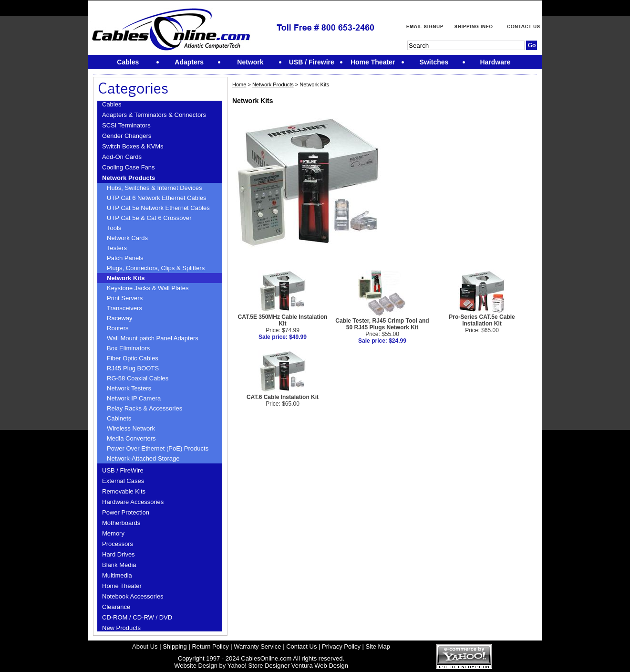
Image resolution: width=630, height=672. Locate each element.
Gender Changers (127, 136)
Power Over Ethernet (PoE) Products (158, 448)
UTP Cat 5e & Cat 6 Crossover (149, 218)
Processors (118, 544)
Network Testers (129, 388)
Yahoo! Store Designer (259, 666)
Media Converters (131, 438)
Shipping (175, 646)
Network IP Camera (134, 398)
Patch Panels (125, 258)
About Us (145, 646)
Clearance (116, 607)
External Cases (123, 481)
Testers (117, 248)
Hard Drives (119, 554)
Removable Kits (124, 491)
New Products (121, 628)
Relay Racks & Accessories (145, 408)
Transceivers (124, 308)
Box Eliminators (128, 348)
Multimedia (117, 575)
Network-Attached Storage (143, 458)
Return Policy (210, 646)
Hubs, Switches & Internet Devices (154, 188)
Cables (112, 104)
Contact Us (301, 646)
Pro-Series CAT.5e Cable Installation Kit (482, 320)
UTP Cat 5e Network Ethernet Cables (158, 208)
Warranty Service (257, 646)
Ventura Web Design (320, 666)
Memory (113, 533)
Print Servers (125, 298)
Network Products (129, 178)
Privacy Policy (341, 646)
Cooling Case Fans (129, 167)
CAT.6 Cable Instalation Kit (283, 397)
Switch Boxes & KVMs (133, 146)
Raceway (119, 318)
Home (239, 84)
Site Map (378, 646)
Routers (118, 328)
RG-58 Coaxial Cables (138, 378)
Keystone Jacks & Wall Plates (148, 288)
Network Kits (126, 278)
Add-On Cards (122, 157)
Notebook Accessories (133, 596)
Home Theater (122, 586)
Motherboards (121, 523)
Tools (114, 228)
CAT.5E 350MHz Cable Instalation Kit (283, 320)
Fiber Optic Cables (133, 358)
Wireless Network (131, 428)
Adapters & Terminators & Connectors (154, 115)
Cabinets (119, 418)
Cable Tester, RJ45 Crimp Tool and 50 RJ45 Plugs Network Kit (382, 324)
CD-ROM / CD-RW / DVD (137, 617)
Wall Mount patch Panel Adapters (153, 338)
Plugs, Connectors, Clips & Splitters (156, 268)
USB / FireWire (123, 470)
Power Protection (126, 512)
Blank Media (119, 565)
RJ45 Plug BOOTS (133, 368)
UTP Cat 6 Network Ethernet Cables (157, 198)
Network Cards (127, 238)
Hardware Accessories (133, 502)
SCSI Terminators (126, 125)
